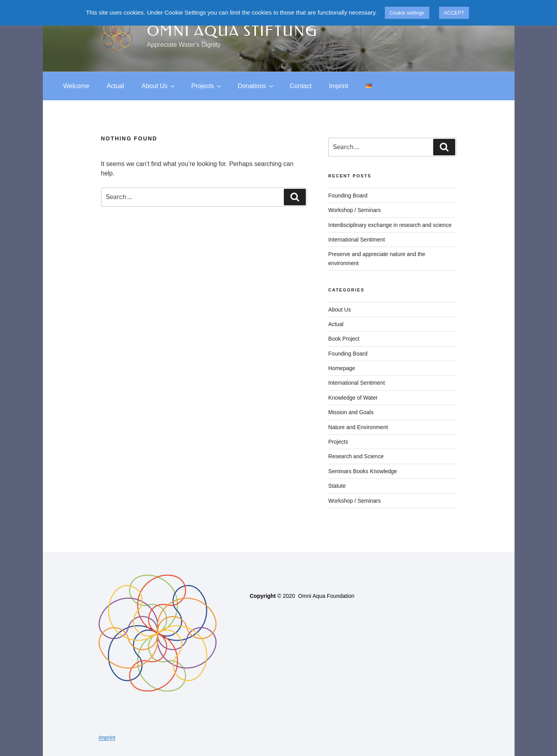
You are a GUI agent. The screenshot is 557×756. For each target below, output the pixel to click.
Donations (256, 86)
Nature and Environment (358, 427)
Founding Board (348, 195)
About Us (159, 86)
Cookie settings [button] (407, 13)
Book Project (344, 339)
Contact (301, 86)
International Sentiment (357, 240)
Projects (207, 86)
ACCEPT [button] (454, 13)
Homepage (342, 368)
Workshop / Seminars (355, 210)
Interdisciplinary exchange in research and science (390, 225)
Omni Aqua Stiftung (232, 31)
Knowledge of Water (353, 398)
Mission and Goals (351, 412)
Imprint (339, 86)
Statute (337, 486)
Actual (115, 86)
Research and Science (356, 456)
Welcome (76, 86)
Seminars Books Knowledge (363, 471)
